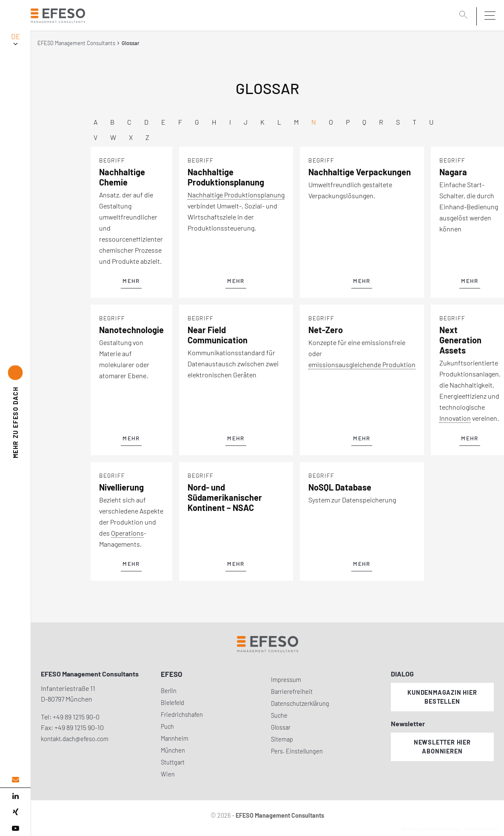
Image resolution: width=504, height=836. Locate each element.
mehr (131, 281)
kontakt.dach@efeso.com (75, 739)
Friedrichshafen (182, 715)
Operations (127, 533)
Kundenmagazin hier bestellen (442, 697)
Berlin (169, 691)
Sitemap (282, 739)
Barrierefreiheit (292, 692)
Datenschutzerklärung (300, 703)
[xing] (15, 812)
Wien (168, 774)
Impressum (286, 680)
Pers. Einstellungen (297, 751)
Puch (167, 726)
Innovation (455, 418)
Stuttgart (173, 762)
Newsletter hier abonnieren (442, 747)
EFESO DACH (16, 422)
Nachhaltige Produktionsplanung (236, 195)
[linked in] (15, 796)
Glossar (281, 727)
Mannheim (175, 738)
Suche (279, 715)
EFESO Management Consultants (76, 43)
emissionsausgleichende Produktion (362, 364)
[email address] (15, 780)
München (173, 750)
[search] (465, 16)
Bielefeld (172, 703)
